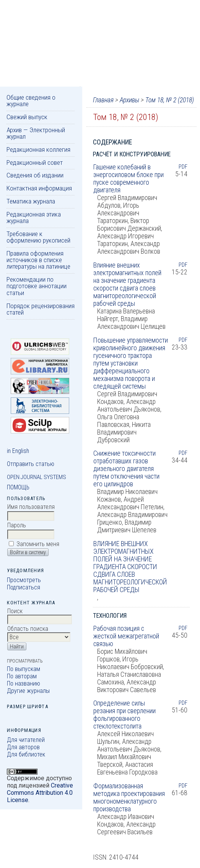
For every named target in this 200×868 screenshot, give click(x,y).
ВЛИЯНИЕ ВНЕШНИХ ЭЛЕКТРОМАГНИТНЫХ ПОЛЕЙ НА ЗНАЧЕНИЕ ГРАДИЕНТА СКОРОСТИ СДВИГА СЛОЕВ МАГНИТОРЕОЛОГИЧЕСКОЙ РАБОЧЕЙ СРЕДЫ (130, 567)
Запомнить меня (38, 544)
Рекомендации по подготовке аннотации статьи (37, 286)
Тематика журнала (31, 201)
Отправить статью (31, 464)
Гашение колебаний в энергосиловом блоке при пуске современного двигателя (128, 179)
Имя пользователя (31, 507)
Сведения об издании (35, 175)
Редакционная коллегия (38, 149)
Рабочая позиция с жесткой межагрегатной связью (126, 636)
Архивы (129, 100)
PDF (183, 167)
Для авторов (23, 747)
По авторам (22, 676)
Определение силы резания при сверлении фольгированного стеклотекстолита (124, 715)
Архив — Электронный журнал (36, 133)
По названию (24, 683)
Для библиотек (26, 754)
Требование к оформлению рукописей (38, 237)
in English (18, 451)
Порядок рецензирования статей (41, 309)
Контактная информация (39, 188)
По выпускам (24, 669)
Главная (103, 100)
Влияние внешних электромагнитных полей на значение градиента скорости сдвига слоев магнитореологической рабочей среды (127, 284)
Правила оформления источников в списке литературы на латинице (38, 260)
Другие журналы (28, 691)
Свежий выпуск (27, 117)
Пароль (17, 525)
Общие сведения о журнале (31, 101)
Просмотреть (24, 580)
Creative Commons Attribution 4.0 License (40, 793)
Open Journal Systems (37, 477)
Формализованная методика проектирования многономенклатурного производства (129, 797)
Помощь (18, 487)
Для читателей (26, 740)
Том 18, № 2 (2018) (170, 100)
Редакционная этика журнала (34, 217)
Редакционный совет (35, 162)
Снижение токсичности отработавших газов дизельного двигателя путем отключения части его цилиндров (126, 469)
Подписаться (24, 587)
